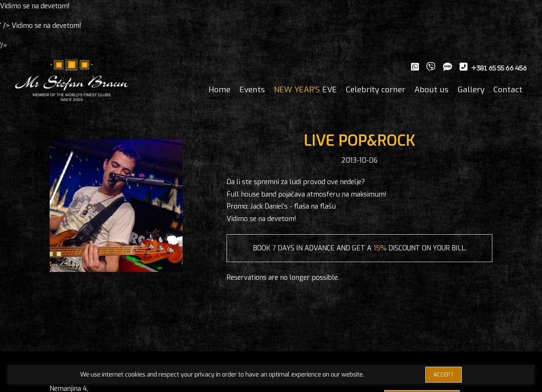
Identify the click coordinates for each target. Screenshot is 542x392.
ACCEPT (444, 375)
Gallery (471, 90)
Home (219, 90)
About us (432, 90)
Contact (508, 90)
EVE (305, 90)
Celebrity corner (376, 90)
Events (252, 90)
